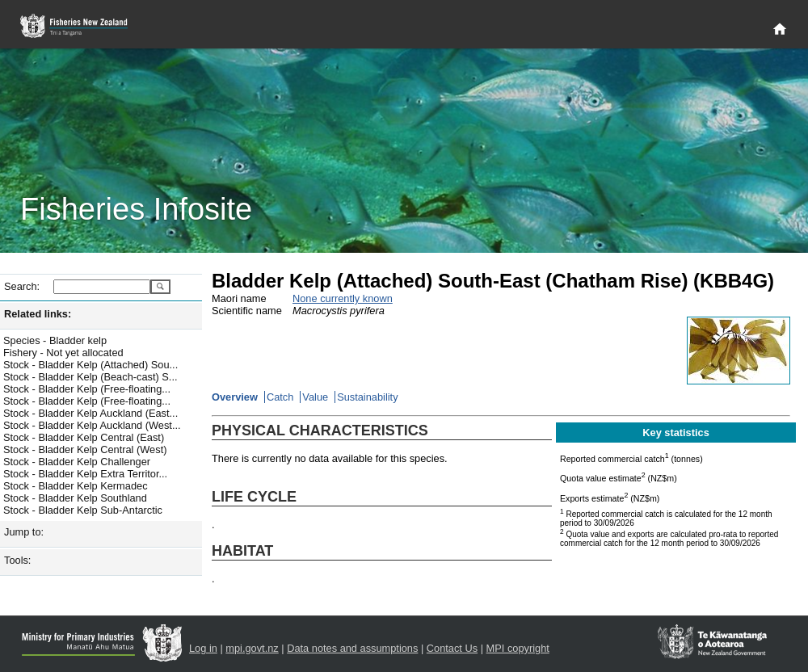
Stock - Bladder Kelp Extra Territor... (85, 474)
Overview (235, 397)
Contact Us (452, 648)
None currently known (343, 298)
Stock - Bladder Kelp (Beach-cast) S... (90, 377)
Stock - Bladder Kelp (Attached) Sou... (90, 365)
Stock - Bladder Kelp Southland (75, 498)
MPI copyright (518, 648)
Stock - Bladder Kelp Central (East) (84, 437)
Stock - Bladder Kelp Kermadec (76, 486)
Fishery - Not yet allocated (63, 353)
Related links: (38, 314)
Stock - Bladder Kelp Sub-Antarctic (83, 510)
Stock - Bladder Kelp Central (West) (85, 449)
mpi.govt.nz (252, 648)
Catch (280, 397)
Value (315, 397)
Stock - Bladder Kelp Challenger (77, 462)
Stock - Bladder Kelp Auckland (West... (92, 425)
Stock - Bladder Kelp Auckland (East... (90, 413)
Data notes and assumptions (352, 648)
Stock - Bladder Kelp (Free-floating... (87, 389)
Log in (203, 648)
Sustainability (367, 397)
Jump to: (24, 532)
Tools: (17, 560)
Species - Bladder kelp (55, 340)
